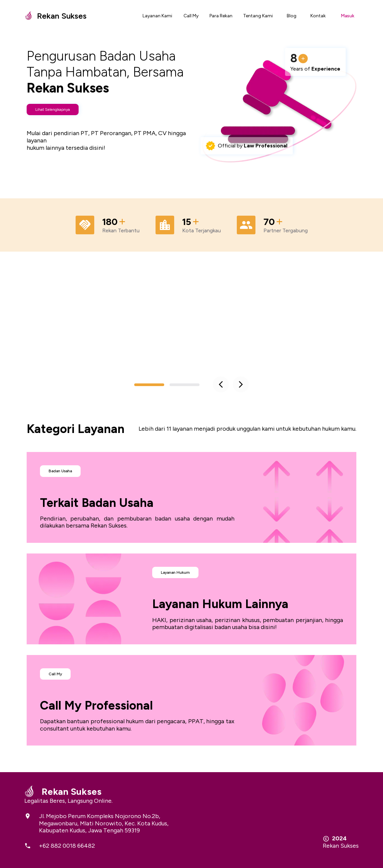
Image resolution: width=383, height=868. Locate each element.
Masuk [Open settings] (348, 16)
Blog (292, 16)
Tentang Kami (258, 16)
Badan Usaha (60, 471)
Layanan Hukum (175, 572)
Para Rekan (221, 16)
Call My (191, 16)
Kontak (318, 16)
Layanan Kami (157, 16)
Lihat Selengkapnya (53, 109)
